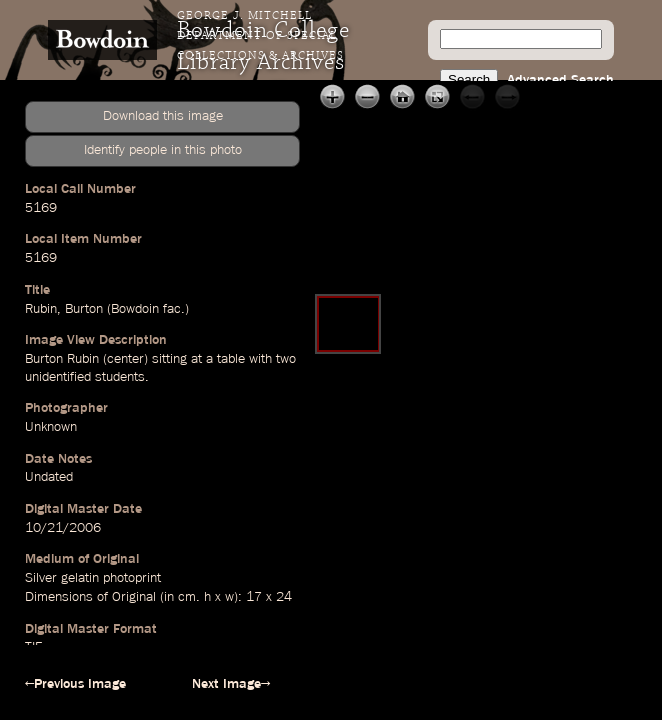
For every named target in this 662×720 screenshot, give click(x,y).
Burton (84, 309)
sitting (169, 359)
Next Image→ (231, 684)
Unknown (51, 427)
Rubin (41, 309)
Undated (49, 477)
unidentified (58, 377)
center (125, 359)
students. (122, 377)
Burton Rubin (62, 359)
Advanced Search (560, 80)
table (231, 359)
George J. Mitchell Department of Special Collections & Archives (260, 36)
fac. (174, 309)
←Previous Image (75, 684)
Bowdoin (135, 309)
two (286, 359)
